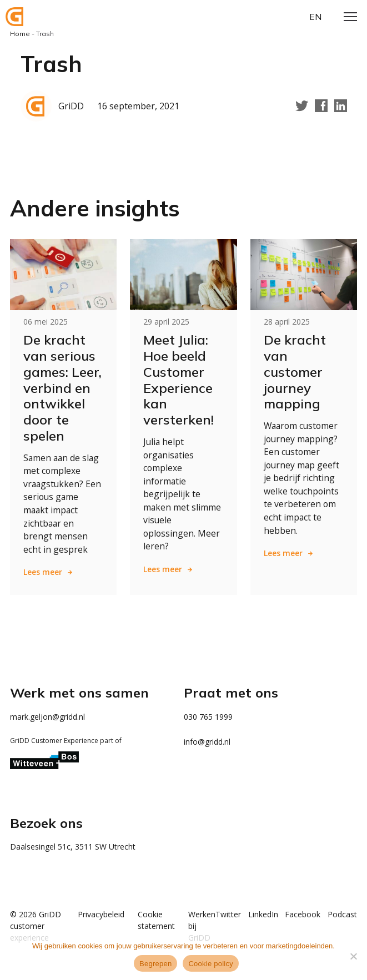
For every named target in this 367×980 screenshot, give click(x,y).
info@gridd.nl (207, 743)
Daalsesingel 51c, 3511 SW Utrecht (73, 848)
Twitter (219, 916)
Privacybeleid (92, 916)
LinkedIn (257, 916)
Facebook (300, 916)
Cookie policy (211, 964)
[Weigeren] (353, 956)
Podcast (342, 916)
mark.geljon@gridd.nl (47, 718)
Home (20, 34)
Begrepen (155, 964)
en (315, 17)
